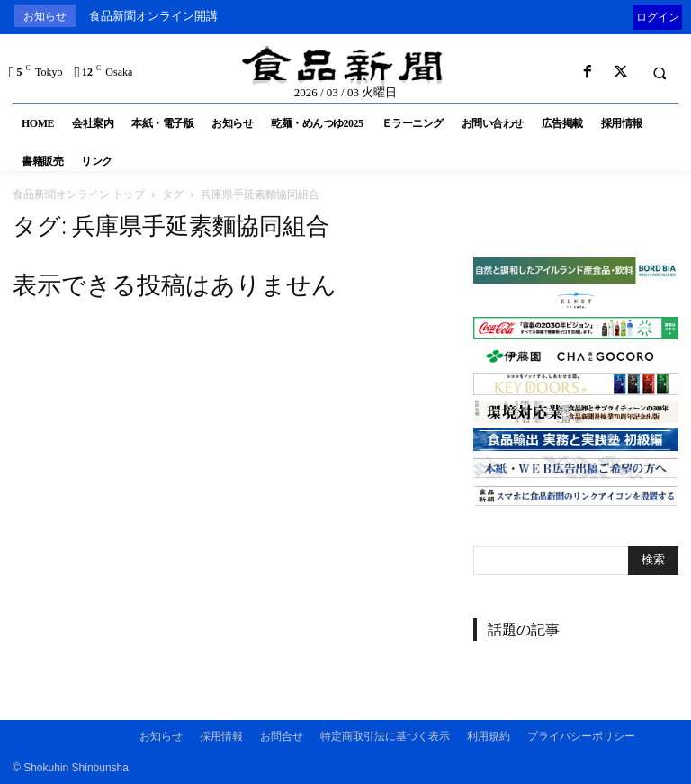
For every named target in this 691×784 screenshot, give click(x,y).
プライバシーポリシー (581, 736)
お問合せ (282, 736)
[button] (660, 73)
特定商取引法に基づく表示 (385, 736)
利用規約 (489, 736)
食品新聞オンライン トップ (79, 194)
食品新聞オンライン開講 (153, 16)
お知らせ (161, 736)
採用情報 (221, 736)
